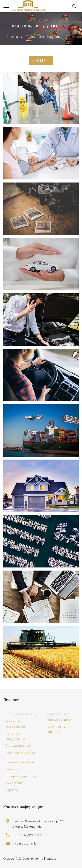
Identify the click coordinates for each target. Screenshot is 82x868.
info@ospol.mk (24, 843)
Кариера (12, 790)
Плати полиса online (21, 714)
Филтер (41, 61)
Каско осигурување (20, 753)
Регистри (12, 769)
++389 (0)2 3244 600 (32, 835)
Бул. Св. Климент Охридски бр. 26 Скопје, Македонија (38, 824)
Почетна (12, 37)
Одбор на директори (21, 776)
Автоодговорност (18, 746)
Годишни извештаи (20, 762)
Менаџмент (14, 783)
